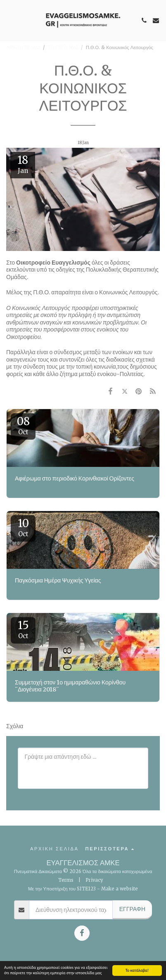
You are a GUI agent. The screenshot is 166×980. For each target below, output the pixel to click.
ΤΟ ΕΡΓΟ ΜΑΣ (63, 47)
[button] (9, 20)
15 (23, 629)
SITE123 (86, 889)
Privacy (94, 880)
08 (23, 425)
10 (23, 527)
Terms (66, 880)
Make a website (120, 889)
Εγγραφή (132, 909)
